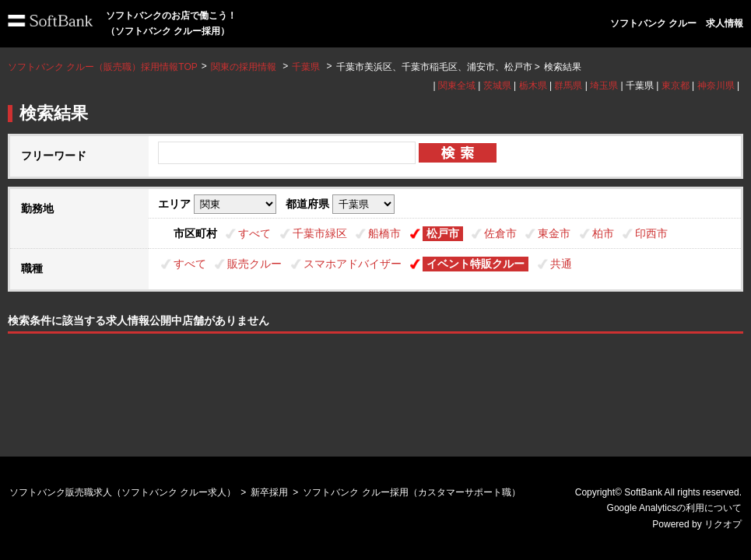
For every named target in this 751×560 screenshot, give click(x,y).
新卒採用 (269, 492)
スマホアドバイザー (353, 264)
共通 (561, 264)
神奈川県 (716, 86)
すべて (254, 233)
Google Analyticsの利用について (674, 508)
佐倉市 (500, 233)
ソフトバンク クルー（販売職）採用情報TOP (103, 67)
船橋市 (384, 233)
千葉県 (306, 67)
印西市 (651, 233)
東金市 (554, 233)
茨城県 (497, 86)
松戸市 (443, 233)
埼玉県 (604, 86)
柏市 (603, 233)
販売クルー (254, 264)
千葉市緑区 (320, 233)
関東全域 (457, 86)
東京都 (676, 86)
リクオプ (723, 524)
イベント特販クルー (476, 264)
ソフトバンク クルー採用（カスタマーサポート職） (411, 492)
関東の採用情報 (245, 67)
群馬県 (568, 86)
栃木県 (533, 86)
